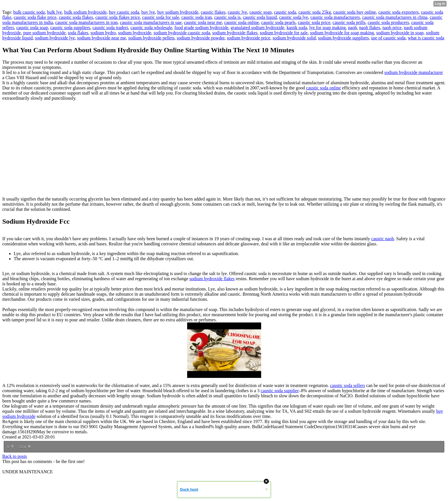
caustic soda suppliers (70, 28)
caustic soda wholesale (151, 28)
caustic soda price (314, 22)
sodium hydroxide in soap (400, 33)
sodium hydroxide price (249, 38)
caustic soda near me (203, 22)
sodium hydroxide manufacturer (414, 72)
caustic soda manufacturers (335, 17)
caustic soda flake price (35, 17)
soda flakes (78, 33)
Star (25, 447)
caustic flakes (213, 12)
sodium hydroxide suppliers (343, 38)
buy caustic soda (124, 12)
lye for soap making (327, 28)
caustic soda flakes (76, 17)
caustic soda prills (349, 22)
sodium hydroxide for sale (284, 33)
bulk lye (55, 12)
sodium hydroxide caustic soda (182, 33)
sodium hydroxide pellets (151, 38)
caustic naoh (383, 239)
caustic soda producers (388, 22)
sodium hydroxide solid (294, 38)
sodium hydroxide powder (201, 38)
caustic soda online (242, 22)
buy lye (148, 12)
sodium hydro (103, 33)
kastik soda (297, 28)
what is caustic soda (426, 38)
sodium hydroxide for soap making (342, 33)
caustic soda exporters (398, 12)
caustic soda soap (32, 28)
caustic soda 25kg (315, 12)
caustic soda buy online (355, 12)
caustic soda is (227, 17)
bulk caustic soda (29, 12)
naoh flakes (370, 28)
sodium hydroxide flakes (235, 33)
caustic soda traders (110, 28)
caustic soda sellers (348, 385)
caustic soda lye (294, 17)
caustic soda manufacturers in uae (151, 22)
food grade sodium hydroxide (202, 28)
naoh (352, 28)
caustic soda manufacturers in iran (86, 22)
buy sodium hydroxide (178, 12)
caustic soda (285, 12)
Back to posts (15, 456)
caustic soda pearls (278, 22)
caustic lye (237, 12)
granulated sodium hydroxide (257, 28)
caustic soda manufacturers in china (395, 17)
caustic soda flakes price (118, 17)
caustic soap (261, 12)
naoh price (392, 28)
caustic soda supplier (280, 391)
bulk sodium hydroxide (85, 12)
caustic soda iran (197, 17)
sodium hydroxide (135, 33)
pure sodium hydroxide (44, 33)
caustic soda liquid (260, 17)
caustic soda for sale (161, 17)
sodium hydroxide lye (55, 38)
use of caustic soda (388, 38)
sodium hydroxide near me (102, 38)
